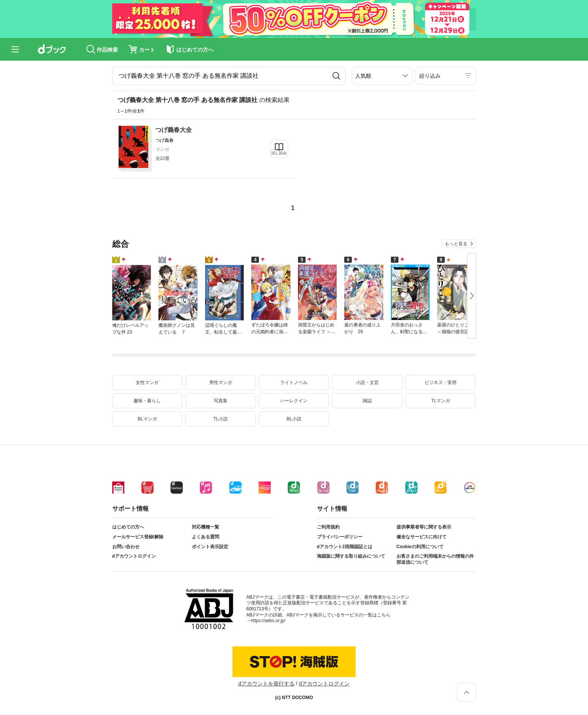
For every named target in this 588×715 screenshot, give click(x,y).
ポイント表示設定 (210, 547)
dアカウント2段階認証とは (345, 547)
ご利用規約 (328, 527)
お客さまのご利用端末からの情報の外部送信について (435, 559)
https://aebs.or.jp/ (268, 621)
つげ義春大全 (174, 130)
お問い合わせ (126, 547)
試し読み (279, 153)
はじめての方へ (128, 527)
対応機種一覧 (205, 527)
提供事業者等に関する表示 (424, 527)
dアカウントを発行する (267, 684)
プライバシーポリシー (340, 537)
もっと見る (456, 244)
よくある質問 (205, 537)
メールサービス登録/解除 (138, 537)
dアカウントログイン (134, 556)
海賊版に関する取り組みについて (351, 556)
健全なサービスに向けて (422, 537)
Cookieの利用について (420, 547)
